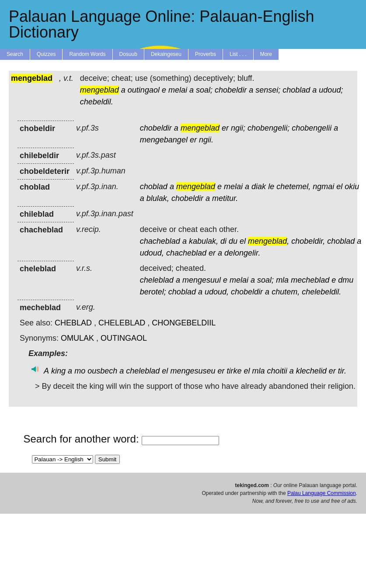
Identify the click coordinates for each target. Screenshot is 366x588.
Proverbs (206, 54)
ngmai (323, 187)
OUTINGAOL (124, 338)
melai (178, 90)
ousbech (102, 371)
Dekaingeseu (166, 54)
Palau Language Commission (322, 493)
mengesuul (202, 280)
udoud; (331, 90)
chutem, (286, 292)
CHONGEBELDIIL (184, 323)
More (266, 54)
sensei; (268, 90)
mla (282, 280)
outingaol (144, 90)
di (223, 241)
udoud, (152, 253)
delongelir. (242, 253)
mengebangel (164, 140)
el (339, 187)
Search (15, 54)
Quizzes (46, 54)
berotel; (153, 292)
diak (259, 187)
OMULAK (77, 338)
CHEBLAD (73, 323)
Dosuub (128, 54)
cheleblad (157, 280)
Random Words (87, 54)
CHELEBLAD (122, 323)
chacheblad (160, 241)
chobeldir (231, 90)
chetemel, (293, 187)
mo (80, 371)
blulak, (158, 198)
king (58, 371)
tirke (234, 371)
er (225, 128)
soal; (204, 90)
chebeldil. (97, 102)
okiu (352, 187)
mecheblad (310, 280)
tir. (342, 371)
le (271, 187)
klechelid (311, 371)
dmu (346, 280)
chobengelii (312, 128)
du (233, 241)
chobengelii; (268, 128)
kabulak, (204, 241)
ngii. (206, 140)
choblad (296, 90)
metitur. (225, 198)
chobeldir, (308, 241)
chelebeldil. (321, 292)
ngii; (238, 128)
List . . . (238, 54)
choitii (277, 371)
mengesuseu (193, 371)
